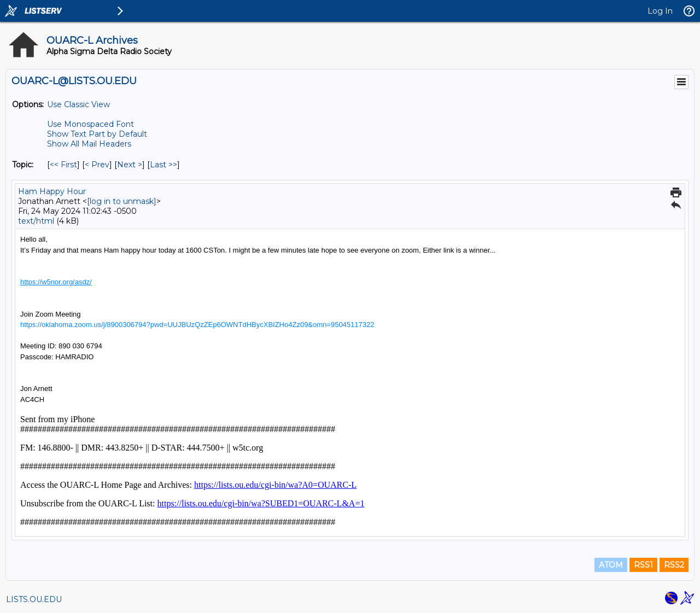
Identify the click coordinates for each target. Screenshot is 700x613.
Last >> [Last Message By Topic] (164, 165)
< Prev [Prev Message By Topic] (97, 165)
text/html (36, 221)
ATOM (611, 565)
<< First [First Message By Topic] (63, 165)
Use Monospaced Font (91, 124)
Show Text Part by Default (97, 134)
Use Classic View (78, 104)
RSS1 (643, 565)
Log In (660, 11)
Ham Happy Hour (52, 191)
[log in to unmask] (122, 201)
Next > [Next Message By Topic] (130, 165)
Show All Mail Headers (89, 144)
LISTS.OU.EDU (34, 599)
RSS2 (674, 565)
